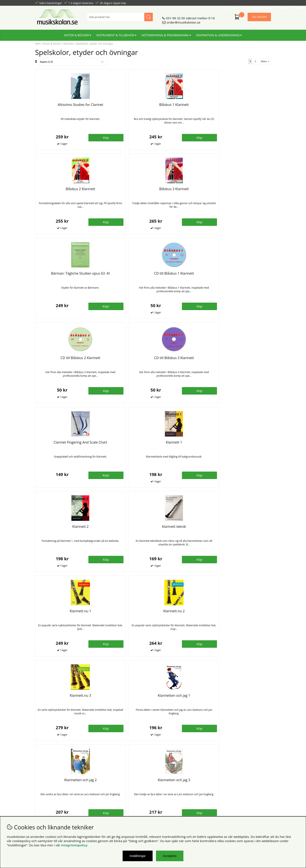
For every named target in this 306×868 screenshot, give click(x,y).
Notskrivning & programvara (165, 33)
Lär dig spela (219, 3)
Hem (38, 44)
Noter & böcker (77, 33)
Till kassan (259, 15)
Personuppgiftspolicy (51, 785)
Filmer (234, 3)
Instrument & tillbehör (115, 33)
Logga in (265, 3)
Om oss (101, 781)
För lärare (102, 794)
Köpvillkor (42, 781)
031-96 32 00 (176, 16)
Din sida (41, 790)
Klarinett (68, 44)
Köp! (197, 644)
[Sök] (120, 15)
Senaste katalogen (108, 785)
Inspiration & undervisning (218, 33)
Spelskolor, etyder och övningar (95, 44)
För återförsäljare (108, 790)
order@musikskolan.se (183, 21)
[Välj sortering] (73, 62)
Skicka (263, 800)
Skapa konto (249, 3)
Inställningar (138, 856)
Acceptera (170, 856)
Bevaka (256, 559)
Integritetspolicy (74, 845)
